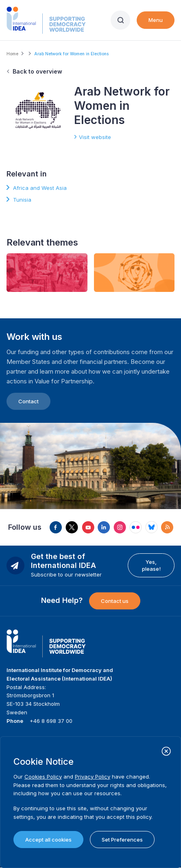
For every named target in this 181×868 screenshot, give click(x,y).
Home (12, 54)
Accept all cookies (48, 840)
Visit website (95, 137)
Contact (28, 401)
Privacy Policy (93, 777)
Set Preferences (122, 840)
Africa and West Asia (40, 188)
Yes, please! (151, 565)
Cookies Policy (43, 777)
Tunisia (22, 200)
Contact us (115, 601)
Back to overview (37, 71)
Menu (156, 20)
